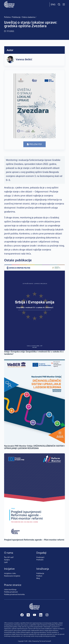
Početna (7, 17)
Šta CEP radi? (9, 557)
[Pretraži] (59, 4)
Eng (53, 4)
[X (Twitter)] (28, 615)
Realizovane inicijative (12, 576)
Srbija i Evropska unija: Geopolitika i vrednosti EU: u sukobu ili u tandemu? (34, 353)
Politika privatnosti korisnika (14, 594)
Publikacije (16, 17)
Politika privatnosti (11, 592)
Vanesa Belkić (24, 59)
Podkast (39, 576)
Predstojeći (40, 557)
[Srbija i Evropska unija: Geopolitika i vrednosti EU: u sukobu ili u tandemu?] (34, 307)
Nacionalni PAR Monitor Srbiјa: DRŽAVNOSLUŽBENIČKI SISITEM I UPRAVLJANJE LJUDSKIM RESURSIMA (34, 447)
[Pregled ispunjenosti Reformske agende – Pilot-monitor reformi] (34, 496)
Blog (38, 578)
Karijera (7, 560)
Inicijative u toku (10, 573)
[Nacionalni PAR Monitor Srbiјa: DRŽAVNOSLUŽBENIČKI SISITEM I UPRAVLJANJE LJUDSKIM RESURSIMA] (34, 402)
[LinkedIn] (41, 615)
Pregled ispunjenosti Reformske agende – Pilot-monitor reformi (34, 540)
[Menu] (64, 4)
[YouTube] (34, 615)
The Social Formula (45, 641)
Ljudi (6, 562)
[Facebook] (22, 615)
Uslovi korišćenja (10, 589)
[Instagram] (47, 615)
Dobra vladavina (29, 17)
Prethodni (40, 560)
